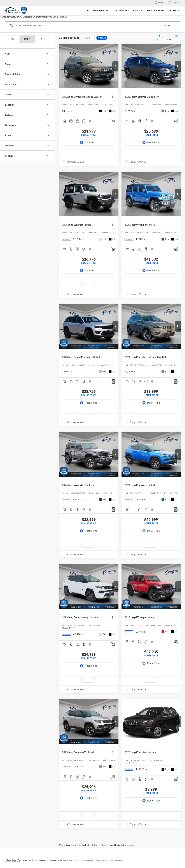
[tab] (12, 39)
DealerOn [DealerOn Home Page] (44, 860)
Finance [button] (138, 11)
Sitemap (53, 860)
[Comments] (113, 121)
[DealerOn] (14, 860)
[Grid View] (168, 38)
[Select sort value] (160, 38)
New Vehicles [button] (101, 11)
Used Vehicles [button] (121, 11)
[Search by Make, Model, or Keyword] (88, 25)
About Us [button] (174, 11)
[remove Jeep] (90, 38)
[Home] (88, 11)
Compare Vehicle (76, 162)
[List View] (177, 38)
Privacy (61, 860)
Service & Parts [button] (156, 11)
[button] (115, 66)
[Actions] (113, 97)
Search (167, 25)
